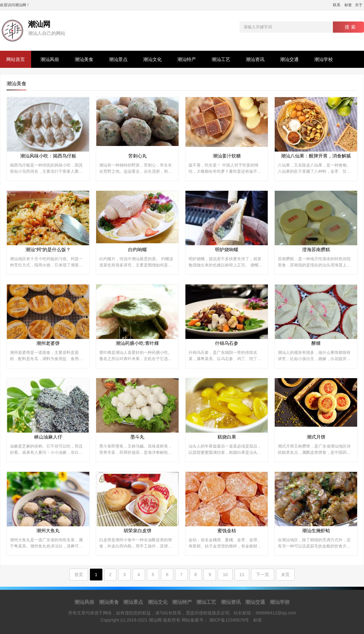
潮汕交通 (289, 59)
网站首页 (16, 59)
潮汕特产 (187, 59)
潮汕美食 (84, 59)
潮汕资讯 (255, 59)
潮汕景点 (118, 59)
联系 (337, 5)
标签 (348, 5)
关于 (359, 5)
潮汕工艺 (221, 59)
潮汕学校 (324, 59)
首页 (79, 575)
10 (225, 575)
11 (242, 575)
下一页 (263, 575)
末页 (285, 575)
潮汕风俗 (50, 59)
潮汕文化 (152, 59)
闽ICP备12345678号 (229, 620)
